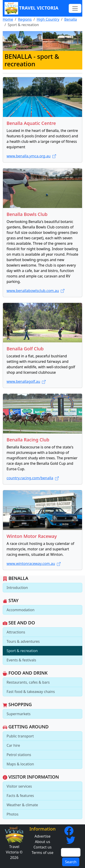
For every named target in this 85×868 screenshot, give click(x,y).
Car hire (13, 745)
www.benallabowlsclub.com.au (35, 291)
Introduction (17, 588)
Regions (25, 19)
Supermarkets (19, 714)
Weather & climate (22, 805)
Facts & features (20, 796)
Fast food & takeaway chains (31, 692)
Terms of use (42, 853)
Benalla (71, 19)
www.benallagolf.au (26, 381)
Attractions (16, 632)
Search (71, 862)
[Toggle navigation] (75, 8)
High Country (48, 19)
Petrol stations (19, 755)
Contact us (43, 847)
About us (42, 842)
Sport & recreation (22, 651)
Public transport (20, 736)
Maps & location (20, 764)
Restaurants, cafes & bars (28, 682)
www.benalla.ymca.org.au (31, 156)
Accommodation (21, 610)
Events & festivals (21, 660)
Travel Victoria (32, 8)
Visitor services (19, 786)
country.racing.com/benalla (33, 478)
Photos (12, 814)
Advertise (42, 836)
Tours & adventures (23, 641)
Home (8, 19)
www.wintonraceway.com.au (34, 564)
